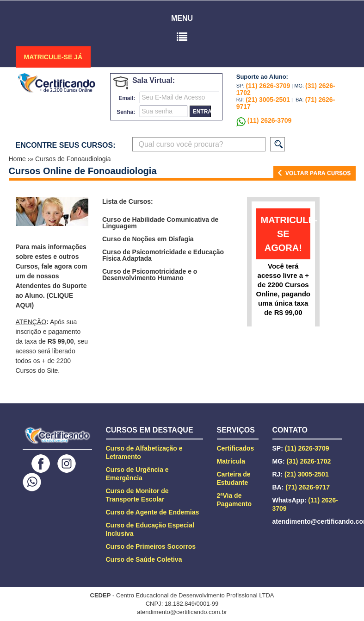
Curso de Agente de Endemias (153, 512)
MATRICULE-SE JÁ (53, 57)
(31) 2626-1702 (309, 461)
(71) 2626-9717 (308, 487)
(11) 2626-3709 (268, 86)
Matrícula (231, 461)
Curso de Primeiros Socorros (151, 546)
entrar (202, 112)
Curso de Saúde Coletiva (144, 559)
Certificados (236, 448)
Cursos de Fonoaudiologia (73, 159)
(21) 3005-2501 (267, 100)
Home (18, 159)
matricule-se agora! (286, 234)
